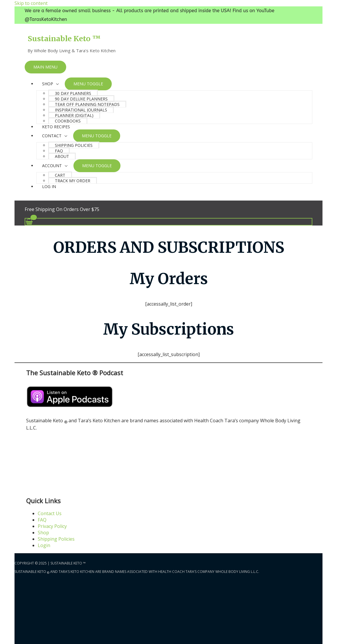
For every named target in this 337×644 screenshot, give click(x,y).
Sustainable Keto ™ (64, 39)
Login (44, 545)
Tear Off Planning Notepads (87, 104)
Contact (52, 136)
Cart (60, 175)
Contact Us (50, 513)
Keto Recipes (56, 127)
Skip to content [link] (31, 3)
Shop (43, 533)
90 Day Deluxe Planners (81, 99)
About (62, 156)
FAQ (59, 151)
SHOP (48, 84)
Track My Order (73, 181)
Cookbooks (68, 121)
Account (52, 166)
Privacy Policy (52, 526)
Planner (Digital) (74, 115)
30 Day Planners (73, 93)
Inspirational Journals (81, 110)
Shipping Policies (74, 145)
